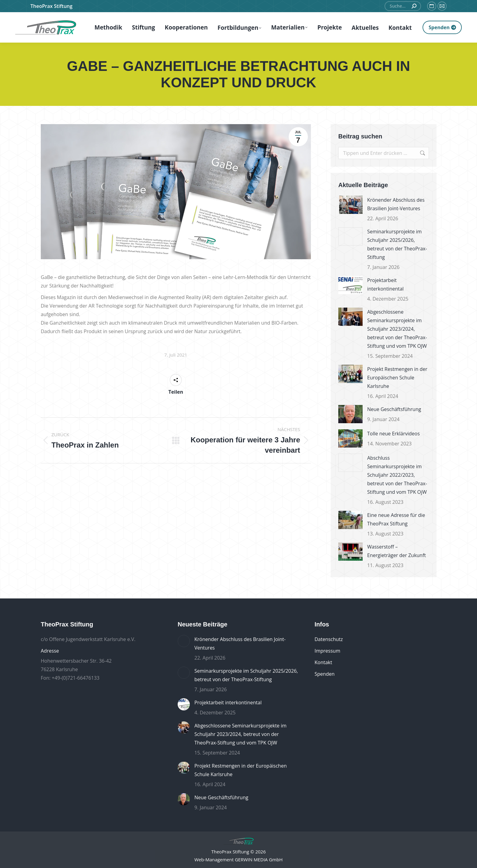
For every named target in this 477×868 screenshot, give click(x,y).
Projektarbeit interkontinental (385, 284)
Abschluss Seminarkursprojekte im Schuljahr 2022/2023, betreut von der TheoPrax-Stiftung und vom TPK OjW (397, 475)
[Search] (403, 6)
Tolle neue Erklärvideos (393, 434)
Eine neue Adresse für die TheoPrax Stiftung (396, 519)
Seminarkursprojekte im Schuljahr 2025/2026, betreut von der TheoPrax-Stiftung (397, 244)
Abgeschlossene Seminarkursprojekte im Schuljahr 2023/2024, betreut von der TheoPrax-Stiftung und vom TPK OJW (397, 329)
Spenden (325, 674)
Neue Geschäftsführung (394, 409)
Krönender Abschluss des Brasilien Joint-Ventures (396, 204)
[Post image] (350, 205)
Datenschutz (329, 639)
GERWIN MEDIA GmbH (259, 859)
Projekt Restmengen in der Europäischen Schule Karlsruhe (397, 378)
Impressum (327, 651)
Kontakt (323, 662)
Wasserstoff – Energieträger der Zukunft (397, 551)
